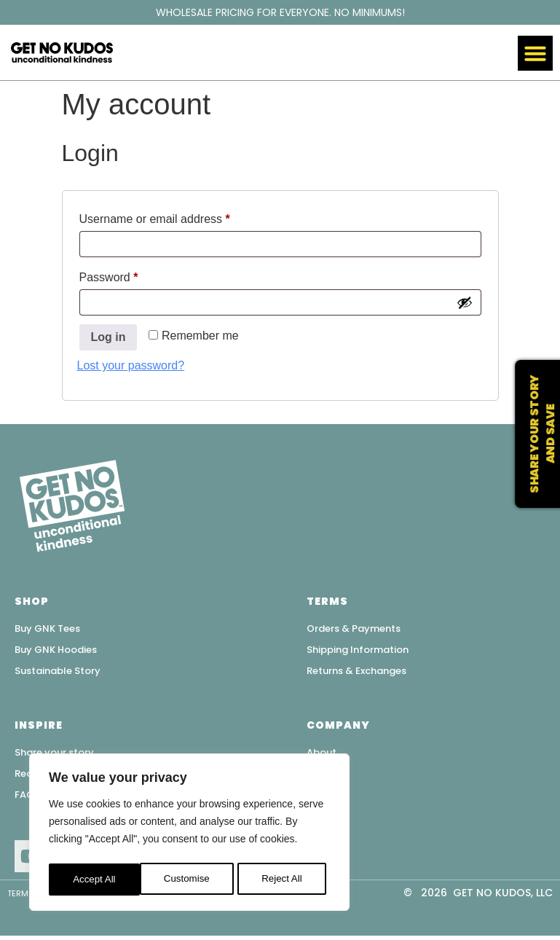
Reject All (191, 880)
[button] (535, 53)
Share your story (54, 755)
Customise (95, 880)
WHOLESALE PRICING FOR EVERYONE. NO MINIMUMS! (280, 12)
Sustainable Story (58, 672)
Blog (318, 798)
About (322, 755)
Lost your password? (131, 365)
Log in (109, 337)
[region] (189, 834)
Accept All (285, 880)
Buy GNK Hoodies (56, 650)
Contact (327, 776)
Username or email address (178, 216)
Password (132, 275)
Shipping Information (358, 650)
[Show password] (465, 302)
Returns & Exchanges (356, 672)
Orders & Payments (354, 628)
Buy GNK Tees (47, 628)
